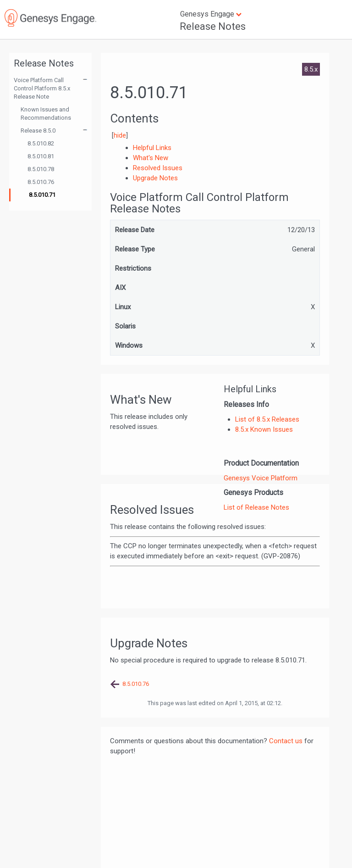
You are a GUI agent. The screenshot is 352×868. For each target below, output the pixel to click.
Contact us (286, 741)
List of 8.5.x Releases (267, 419)
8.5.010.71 (42, 195)
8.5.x (311, 69)
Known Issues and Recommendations (46, 114)
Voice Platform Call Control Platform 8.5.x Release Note (42, 88)
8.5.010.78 (41, 169)
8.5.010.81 (41, 156)
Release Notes (213, 26)
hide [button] (120, 135)
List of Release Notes (256, 507)
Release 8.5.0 (38, 131)
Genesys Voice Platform (261, 478)
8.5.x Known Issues (264, 429)
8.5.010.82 (41, 143)
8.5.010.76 (41, 182)
